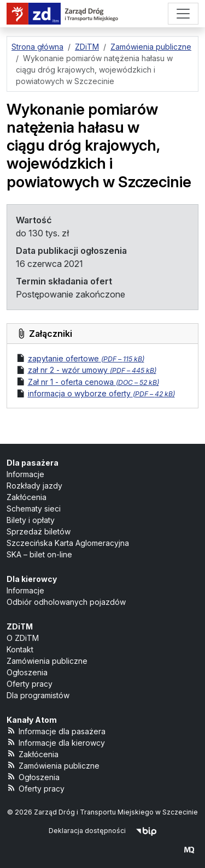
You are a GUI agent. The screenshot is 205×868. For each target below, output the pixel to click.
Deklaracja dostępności (87, 831)
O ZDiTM (23, 638)
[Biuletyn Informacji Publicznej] (146, 831)
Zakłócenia (27, 497)
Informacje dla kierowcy (56, 742)
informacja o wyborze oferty (101, 393)
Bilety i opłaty (31, 520)
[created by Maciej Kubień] (189, 850)
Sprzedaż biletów (39, 531)
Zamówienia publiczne (47, 661)
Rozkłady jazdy (34, 486)
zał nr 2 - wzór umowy (92, 370)
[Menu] (183, 14)
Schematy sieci (34, 509)
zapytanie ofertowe (86, 358)
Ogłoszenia (27, 672)
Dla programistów (38, 695)
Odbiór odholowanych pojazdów (66, 602)
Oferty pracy (30, 684)
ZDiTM (20, 626)
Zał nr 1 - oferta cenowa (93, 382)
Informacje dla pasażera (56, 731)
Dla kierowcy (32, 579)
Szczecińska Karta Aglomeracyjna (68, 543)
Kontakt (20, 649)
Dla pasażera (33, 463)
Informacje (25, 474)
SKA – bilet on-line (39, 554)
